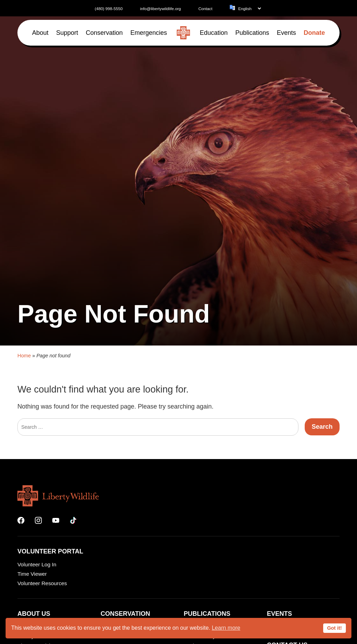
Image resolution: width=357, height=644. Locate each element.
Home (24, 471)
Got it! (334, 628)
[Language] (249, 9)
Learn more (226, 628)
